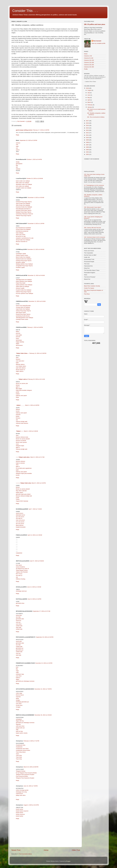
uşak (17, 146)
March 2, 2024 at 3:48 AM (31, 431)
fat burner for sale (21, 236)
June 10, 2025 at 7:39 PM (31, 786)
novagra (18, 707)
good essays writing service (24, 130)
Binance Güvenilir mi (22, 242)
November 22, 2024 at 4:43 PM (44, 663)
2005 (88, 150)
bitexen (18, 409)
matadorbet (19, 553)
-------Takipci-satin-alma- (23, 457)
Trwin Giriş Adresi (21, 752)
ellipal (18, 344)
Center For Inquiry (89, 288)
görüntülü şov (20, 650)
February (90, 105)
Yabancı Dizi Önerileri (22, 572)
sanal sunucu (20, 513)
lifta (17, 669)
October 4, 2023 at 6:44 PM (34, 159)
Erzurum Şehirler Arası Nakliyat (24, 293)
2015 (88, 125)
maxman (18, 697)
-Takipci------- (20, 431)
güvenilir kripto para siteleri (23, 494)
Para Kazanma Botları (22, 776)
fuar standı (19, 565)
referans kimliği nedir (22, 449)
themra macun (20, 695)
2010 (88, 138)
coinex (18, 499)
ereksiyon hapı (20, 674)
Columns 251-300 (89, 67)
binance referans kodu (22, 437)
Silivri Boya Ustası (21, 312)
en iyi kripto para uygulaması (24, 468)
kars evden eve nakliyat (22, 186)
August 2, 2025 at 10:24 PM (31, 805)
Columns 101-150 (89, 60)
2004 (88, 152)
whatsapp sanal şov (21, 591)
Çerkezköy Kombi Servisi (23, 316)
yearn (17, 338)
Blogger (68, 861)
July (89, 93)
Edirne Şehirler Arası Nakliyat (24, 281)
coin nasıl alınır (20, 361)
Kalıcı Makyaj (20, 233)
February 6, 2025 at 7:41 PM (31, 741)
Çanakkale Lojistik (21, 254)
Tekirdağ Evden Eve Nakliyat (24, 280)
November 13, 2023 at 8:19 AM (37, 301)
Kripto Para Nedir (21, 283)
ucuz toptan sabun (21, 366)
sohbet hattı (19, 626)
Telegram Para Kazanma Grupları (25, 774)
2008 (88, 142)
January (90, 107)
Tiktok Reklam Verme (22, 570)
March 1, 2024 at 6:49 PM (32, 405)
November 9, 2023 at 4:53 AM (36, 198)
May (89, 98)
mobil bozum (19, 794)
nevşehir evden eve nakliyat (24, 188)
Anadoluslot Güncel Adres (23, 750)
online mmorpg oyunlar (22, 790)
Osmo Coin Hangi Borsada (23, 306)
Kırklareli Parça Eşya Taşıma (24, 202)
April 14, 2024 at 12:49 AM (35, 535)
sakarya (18, 169)
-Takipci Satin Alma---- (22, 353)
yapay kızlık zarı (20, 728)
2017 (88, 121)
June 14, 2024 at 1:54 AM (34, 587)
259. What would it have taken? (93, 207)
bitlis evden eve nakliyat (22, 183)
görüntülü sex (20, 648)
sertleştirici (19, 719)
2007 (88, 145)
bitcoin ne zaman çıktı (22, 383)
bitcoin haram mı (20, 370)
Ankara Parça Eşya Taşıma (23, 311)
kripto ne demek (20, 463)
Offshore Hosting (21, 579)
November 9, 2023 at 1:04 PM (36, 223)
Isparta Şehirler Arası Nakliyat (24, 285)
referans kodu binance (22, 423)
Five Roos (87, 294)
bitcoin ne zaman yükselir (23, 439)
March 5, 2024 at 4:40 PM (39, 483)
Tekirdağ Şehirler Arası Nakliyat (24, 318)
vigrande (18, 724)
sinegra (18, 700)
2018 (88, 88)
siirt (17, 167)
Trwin (17, 754)
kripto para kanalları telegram (24, 390)
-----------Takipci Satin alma (23, 483)
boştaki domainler (21, 527)
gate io (18, 387)
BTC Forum (19, 574)
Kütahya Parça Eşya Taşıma (24, 261)
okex (17, 357)
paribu (18, 416)
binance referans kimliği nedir (24, 496)
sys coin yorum (20, 517)
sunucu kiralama (20, 567)
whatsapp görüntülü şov (22, 702)
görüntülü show (20, 603)
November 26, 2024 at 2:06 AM (43, 715)
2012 (88, 133)
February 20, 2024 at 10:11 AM (36, 379)
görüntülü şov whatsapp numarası (25, 681)
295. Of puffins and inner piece (95, 24)
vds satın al (19, 518)
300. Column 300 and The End (93, 228)
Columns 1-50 (88, 56)
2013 (88, 130)
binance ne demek (21, 441)
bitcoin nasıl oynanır (21, 442)
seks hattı (19, 627)
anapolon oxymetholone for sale (25, 238)
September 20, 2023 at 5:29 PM (28, 140)
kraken (18, 394)
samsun (18, 143)
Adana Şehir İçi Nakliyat (22, 286)
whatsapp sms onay (21, 792)
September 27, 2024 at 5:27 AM (42, 611)
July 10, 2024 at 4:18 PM (34, 599)
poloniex (18, 415)
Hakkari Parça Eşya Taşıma (23, 216)
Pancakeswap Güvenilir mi (23, 209)
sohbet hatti (19, 647)
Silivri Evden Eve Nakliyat (23, 205)
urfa (17, 145)
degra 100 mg (20, 721)
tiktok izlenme (20, 525)
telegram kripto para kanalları (24, 473)
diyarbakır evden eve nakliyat (24, 184)
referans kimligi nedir (22, 422)
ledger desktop (20, 342)
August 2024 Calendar (22, 501)
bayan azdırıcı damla (22, 733)
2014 (88, 128)
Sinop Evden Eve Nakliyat (23, 240)
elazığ (18, 162)
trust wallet (19, 335)
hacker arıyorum (20, 814)
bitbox (18, 332)
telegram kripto (20, 446)
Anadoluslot (19, 747)
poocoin (18, 333)
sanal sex (19, 621)
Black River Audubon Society (92, 286)
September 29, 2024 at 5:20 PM (45, 637)
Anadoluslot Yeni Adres (22, 749)
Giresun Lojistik (20, 288)
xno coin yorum (20, 522)
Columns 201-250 (89, 65)
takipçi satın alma (21, 795)
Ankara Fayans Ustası (22, 255)
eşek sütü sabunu (21, 368)
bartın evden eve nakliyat (23, 181)
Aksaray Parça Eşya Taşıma (24, 210)
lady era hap (19, 731)
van (17, 148)
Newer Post (16, 850)
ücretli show (19, 705)
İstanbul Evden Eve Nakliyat (24, 259)
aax (17, 420)
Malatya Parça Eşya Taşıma (24, 212)
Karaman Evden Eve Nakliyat (24, 207)
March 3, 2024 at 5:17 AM (37, 457)
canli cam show (20, 726)
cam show (19, 624)
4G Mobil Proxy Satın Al (22, 569)
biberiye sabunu (20, 364)
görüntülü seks (20, 619)
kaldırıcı (18, 678)
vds (17, 577)
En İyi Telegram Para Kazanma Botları (26, 773)
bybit (17, 363)
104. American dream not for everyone (95, 237)
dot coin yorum (20, 524)
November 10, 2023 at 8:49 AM (36, 249)
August (90, 90)
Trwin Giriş (19, 755)
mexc (17, 444)
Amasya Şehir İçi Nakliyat (23, 307)
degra (18, 679)
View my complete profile (98, 43)
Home (46, 850)
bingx (17, 397)
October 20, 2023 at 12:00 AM (35, 178)
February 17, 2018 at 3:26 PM (41, 130)
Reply (18, 135)
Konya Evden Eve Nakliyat (23, 229)
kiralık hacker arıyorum (22, 811)
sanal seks (19, 615)
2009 (88, 140)
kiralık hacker (20, 809)
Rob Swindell (97, 41)
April (89, 100)
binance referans (21, 461)
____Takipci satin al (22, 379)
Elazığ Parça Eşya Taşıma (23, 314)
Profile (86, 69)
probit (17, 392)
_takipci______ (20, 405)
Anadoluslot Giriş (21, 745)
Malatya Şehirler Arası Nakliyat (24, 264)
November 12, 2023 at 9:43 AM (36, 275)
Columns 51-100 (89, 58)
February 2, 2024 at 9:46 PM (35, 327)
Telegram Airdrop (21, 771)
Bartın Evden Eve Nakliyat (23, 257)
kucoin (18, 411)
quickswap (19, 340)
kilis (17, 165)
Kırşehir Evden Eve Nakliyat (24, 290)
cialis (17, 672)
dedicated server (20, 515)
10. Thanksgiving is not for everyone (94, 185)
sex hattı (18, 617)
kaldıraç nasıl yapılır (21, 396)
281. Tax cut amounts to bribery (96, 117)
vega (17, 671)
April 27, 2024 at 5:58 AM (37, 561)
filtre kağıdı (19, 389)
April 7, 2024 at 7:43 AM (35, 509)
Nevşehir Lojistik (20, 262)
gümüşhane (19, 164)
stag (17, 730)
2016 (88, 123)
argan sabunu (20, 371)
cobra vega (19, 693)
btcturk (18, 385)
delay (17, 698)
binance (18, 359)
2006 (88, 147)
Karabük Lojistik (20, 267)
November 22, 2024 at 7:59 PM (43, 689)
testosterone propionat (22, 231)
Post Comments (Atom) (25, 854)
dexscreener (19, 345)
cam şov (18, 622)
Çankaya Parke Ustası (22, 319)
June (89, 95)
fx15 (17, 667)
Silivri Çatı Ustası (21, 235)
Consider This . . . (25, 11)
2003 (88, 154)
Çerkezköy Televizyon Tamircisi (24, 214)
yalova (18, 150)
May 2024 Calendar (21, 491)
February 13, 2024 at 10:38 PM (38, 353)
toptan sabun (19, 492)
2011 (88, 135)
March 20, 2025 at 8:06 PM (31, 767)
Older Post (76, 850)
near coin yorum (20, 520)
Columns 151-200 (89, 62)
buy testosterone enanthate (23, 228)
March (89, 102)
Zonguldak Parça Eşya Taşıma (24, 266)
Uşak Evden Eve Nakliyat (23, 309)
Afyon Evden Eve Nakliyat (23, 203)
